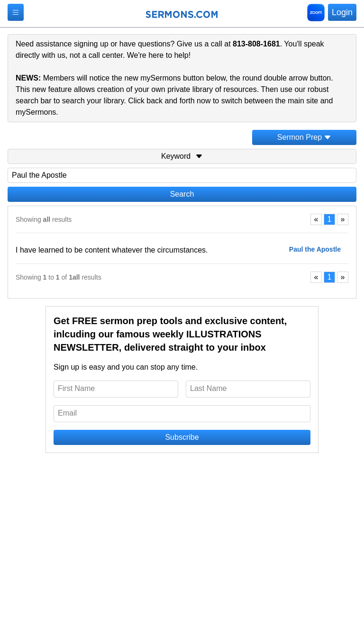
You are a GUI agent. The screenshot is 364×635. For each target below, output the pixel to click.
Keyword (182, 156)
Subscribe (182, 437)
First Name (76, 388)
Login (342, 12)
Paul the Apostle (315, 249)
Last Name (208, 388)
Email (67, 413)
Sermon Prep (304, 137)
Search (182, 194)
